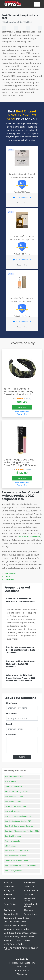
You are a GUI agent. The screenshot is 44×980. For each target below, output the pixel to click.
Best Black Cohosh (12, 811)
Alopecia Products (12, 841)
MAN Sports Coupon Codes (16, 929)
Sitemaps (28, 910)
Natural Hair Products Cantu (16, 861)
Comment (9, 580)
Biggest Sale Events (30, 899)
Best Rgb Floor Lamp (13, 836)
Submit (22, 757)
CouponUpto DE (11, 914)
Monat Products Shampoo (15, 787)
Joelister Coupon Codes (15, 925)
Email (9, 724)
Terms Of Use (10, 904)
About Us (8, 882)
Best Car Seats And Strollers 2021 (18, 821)
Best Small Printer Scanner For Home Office (22, 831)
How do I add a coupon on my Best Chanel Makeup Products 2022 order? (21, 650)
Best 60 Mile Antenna (13, 801)
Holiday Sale (30, 882)
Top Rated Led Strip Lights (15, 806)
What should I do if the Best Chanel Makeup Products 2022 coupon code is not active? (21, 678)
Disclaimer (29, 894)
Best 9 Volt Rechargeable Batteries (19, 826)
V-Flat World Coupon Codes (17, 940)
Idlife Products (11, 846)
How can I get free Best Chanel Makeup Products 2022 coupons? (21, 664)
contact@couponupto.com (22, 963)
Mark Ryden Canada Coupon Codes (20, 933)
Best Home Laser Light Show (16, 791)
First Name (12, 703)
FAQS (7, 576)
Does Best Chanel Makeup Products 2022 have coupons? (20, 600)
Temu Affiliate (30, 914)
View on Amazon (22, 412)
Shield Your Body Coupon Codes (19, 937)
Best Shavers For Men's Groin (16, 851)
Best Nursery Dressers (14, 871)
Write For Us (9, 886)
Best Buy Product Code (14, 796)
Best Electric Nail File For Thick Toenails (20, 866)
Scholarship (9, 898)
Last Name (11, 714)
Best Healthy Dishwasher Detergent (19, 816)
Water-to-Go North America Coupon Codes (21, 949)
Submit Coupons (32, 890)
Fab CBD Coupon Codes (15, 922)
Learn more (10, 573)
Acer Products (11, 781)
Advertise (8, 894)
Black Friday (35, 537)
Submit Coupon (22, 970)
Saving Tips (9, 890)
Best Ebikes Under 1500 (14, 777)
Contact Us (29, 886)
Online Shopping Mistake (32, 905)
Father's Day (23, 537)
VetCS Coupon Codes (14, 944)
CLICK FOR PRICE (22, 198)
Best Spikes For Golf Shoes (15, 856)
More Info (22, 407)
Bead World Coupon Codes (16, 918)
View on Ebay (22, 414)
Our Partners (9, 910)
